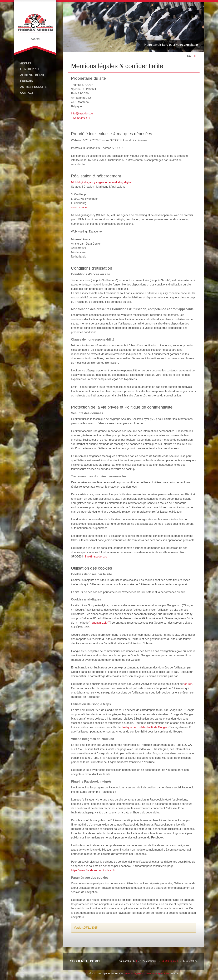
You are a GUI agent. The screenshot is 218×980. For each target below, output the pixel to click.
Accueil (26, 63)
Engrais (26, 81)
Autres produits (33, 87)
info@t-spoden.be (82, 113)
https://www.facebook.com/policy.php (94, 870)
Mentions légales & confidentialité (141, 973)
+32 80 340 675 (81, 118)
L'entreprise (30, 69)
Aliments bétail (33, 75)
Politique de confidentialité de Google (144, 727)
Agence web (164, 973)
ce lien (188, 684)
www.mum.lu (79, 207)
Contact (27, 93)
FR (194, 56)
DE (189, 56)
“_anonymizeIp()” (100, 622)
